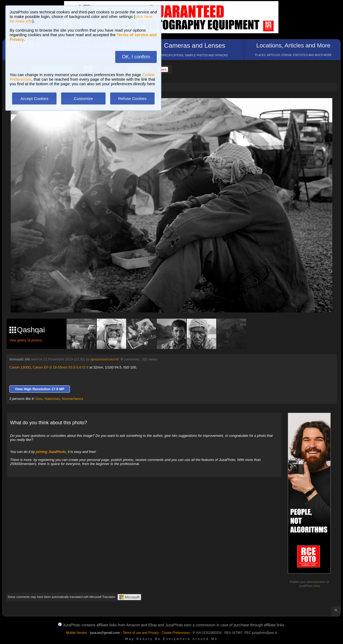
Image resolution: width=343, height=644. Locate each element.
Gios (39, 399)
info (317, 586)
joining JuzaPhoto (51, 452)
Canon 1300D (20, 367)
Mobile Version (77, 633)
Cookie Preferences (176, 633)
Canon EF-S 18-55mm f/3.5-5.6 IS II (61, 367)
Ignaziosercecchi (105, 359)
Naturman (52, 399)
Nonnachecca (72, 399)
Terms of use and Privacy (141, 633)
